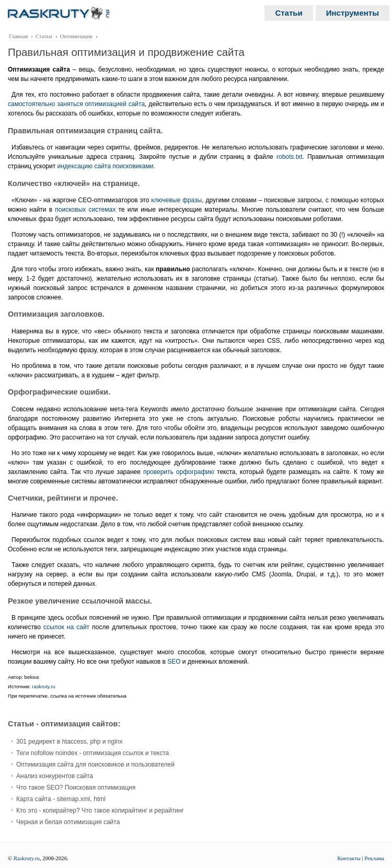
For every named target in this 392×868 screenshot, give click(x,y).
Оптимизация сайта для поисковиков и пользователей (95, 765)
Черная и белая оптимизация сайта (68, 822)
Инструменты (353, 13)
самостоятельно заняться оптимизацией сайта (76, 104)
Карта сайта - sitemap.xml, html (61, 799)
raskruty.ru (44, 686)
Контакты (349, 858)
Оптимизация (76, 36)
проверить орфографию (179, 472)
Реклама (374, 858)
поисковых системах (85, 210)
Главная (18, 36)
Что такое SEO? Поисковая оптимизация (76, 788)
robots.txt (289, 157)
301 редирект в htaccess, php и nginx (70, 742)
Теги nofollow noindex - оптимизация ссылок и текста (93, 753)
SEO (174, 662)
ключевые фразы (176, 200)
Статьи (289, 13)
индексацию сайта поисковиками (106, 166)
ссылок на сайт (66, 627)
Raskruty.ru (27, 858)
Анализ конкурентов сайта (55, 776)
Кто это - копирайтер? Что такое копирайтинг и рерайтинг (100, 811)
